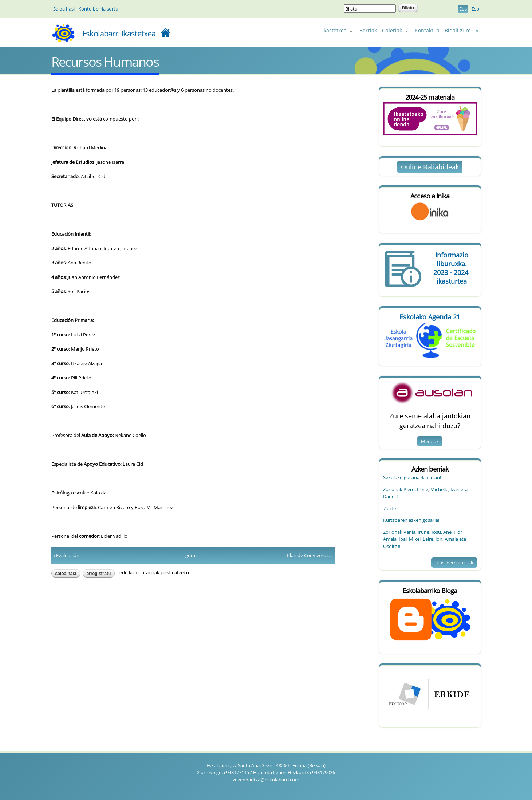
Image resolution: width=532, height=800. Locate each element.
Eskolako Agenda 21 (430, 317)
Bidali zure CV (462, 30)
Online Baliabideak (430, 167)
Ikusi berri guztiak (454, 563)
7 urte (389, 508)
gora (190, 555)
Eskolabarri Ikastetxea (119, 33)
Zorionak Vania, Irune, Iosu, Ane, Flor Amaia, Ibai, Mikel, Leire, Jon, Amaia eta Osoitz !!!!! (425, 539)
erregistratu (99, 574)
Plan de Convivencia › (310, 555)
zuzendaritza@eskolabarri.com (266, 780)
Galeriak (394, 32)
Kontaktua (427, 30)
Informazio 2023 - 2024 (452, 268)
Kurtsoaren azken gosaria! (411, 520)
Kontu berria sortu (98, 9)
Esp (475, 9)
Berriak (368, 30)
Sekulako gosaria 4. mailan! (412, 477)
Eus (463, 9)
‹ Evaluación (66, 555)
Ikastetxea (336, 32)
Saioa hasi (64, 9)
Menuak (430, 441)
